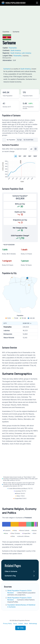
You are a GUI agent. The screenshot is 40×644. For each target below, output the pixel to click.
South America (16, 50)
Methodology (33, 623)
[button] (37, 3)
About (26, 623)
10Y (20, 156)
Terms (15, 623)
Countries (6, 32)
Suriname (7, 69)
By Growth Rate (28, 140)
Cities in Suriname (11, 571)
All (16, 156)
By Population (11, 140)
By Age (19, 140)
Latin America (26, 53)
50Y (30, 156)
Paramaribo (13, 48)
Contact (21, 623)
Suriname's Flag (10, 576)
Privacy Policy (7, 623)
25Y (25, 156)
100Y (35, 156)
